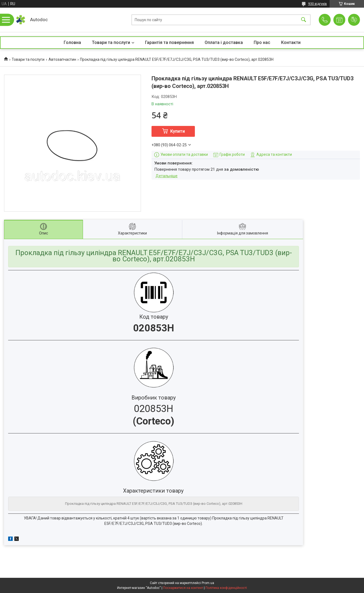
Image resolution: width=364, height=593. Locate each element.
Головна (72, 42)
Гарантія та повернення (169, 42)
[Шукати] (304, 20)
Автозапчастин (62, 59)
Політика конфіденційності (226, 588)
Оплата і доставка (224, 42)
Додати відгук (354, 20)
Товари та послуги (111, 42)
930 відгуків (318, 4)
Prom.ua (208, 583)
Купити (178, 131)
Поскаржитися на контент (183, 588)
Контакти (291, 42)
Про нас (262, 42)
